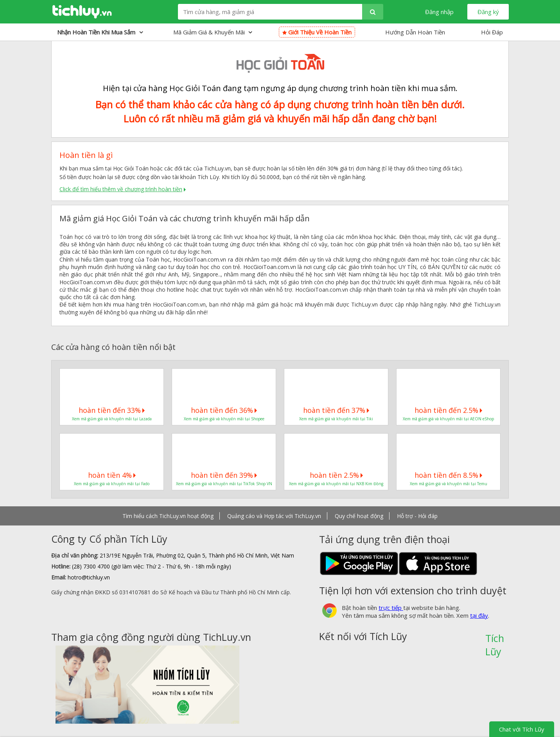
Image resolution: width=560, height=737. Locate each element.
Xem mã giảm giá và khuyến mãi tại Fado (112, 484)
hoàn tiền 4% (112, 475)
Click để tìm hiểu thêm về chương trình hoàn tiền (121, 189)
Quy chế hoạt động (359, 516)
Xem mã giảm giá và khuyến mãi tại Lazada (112, 419)
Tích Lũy (495, 641)
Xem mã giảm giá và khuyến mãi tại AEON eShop (448, 419)
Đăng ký (488, 12)
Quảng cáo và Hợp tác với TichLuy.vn (274, 516)
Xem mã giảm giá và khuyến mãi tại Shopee (224, 419)
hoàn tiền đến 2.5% (448, 410)
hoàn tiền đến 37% (336, 410)
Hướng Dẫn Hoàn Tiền (415, 32)
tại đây (479, 615)
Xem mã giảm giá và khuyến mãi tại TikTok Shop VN (224, 484)
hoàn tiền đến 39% (224, 475)
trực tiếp (391, 608)
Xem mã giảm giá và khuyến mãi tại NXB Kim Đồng (336, 484)
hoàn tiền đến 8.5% (448, 475)
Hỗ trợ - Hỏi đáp (417, 516)
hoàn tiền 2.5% (336, 475)
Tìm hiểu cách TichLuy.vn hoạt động (168, 516)
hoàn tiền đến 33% (112, 410)
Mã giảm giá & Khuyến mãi (213, 32)
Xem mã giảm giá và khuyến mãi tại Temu (449, 484)
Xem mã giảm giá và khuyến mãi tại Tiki (336, 419)
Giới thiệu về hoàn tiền (317, 32)
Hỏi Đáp (492, 32)
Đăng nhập (439, 12)
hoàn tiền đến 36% (224, 410)
